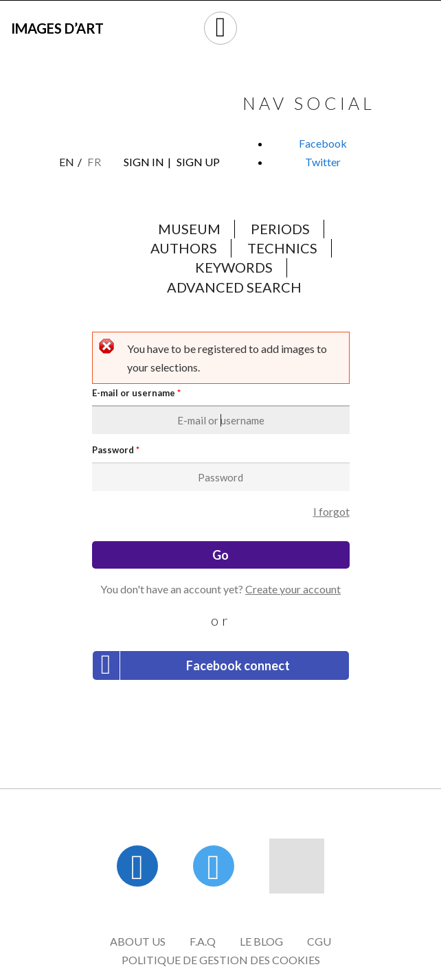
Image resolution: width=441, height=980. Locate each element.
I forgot (331, 511)
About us (138, 941)
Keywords (234, 267)
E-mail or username (136, 393)
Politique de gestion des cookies (221, 960)
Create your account (293, 589)
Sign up (198, 162)
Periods (280, 229)
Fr (94, 162)
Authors (184, 248)
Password (116, 450)
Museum (189, 229)
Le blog (261, 941)
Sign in (144, 162)
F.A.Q (203, 941)
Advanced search (234, 287)
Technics (282, 248)
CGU (319, 941)
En (67, 162)
